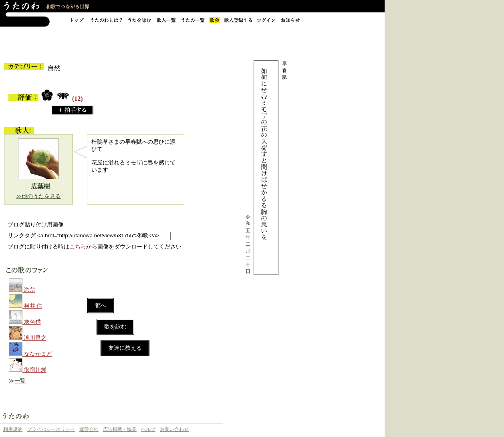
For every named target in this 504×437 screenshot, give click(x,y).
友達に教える (125, 348)
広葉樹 (40, 186)
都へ (101, 306)
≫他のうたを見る (38, 196)
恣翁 (30, 290)
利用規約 (13, 429)
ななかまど (38, 354)
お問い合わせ (174, 429)
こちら (78, 247)
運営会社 (89, 429)
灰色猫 (32, 322)
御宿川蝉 (35, 370)
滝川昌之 (35, 338)
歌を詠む (115, 327)
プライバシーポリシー (51, 429)
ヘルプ (148, 429)
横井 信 (33, 306)
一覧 (20, 381)
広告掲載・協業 (120, 429)
